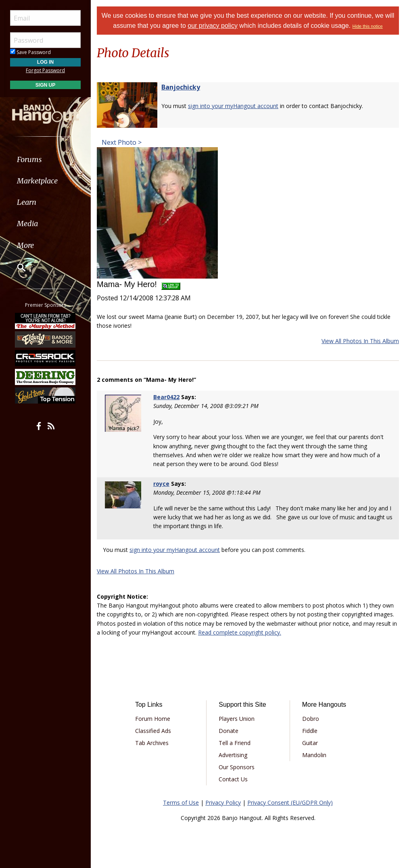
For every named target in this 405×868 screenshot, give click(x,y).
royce (161, 484)
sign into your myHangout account (233, 106)
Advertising (233, 755)
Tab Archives (152, 743)
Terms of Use (181, 802)
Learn (27, 202)
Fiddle (310, 731)
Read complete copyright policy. (240, 632)
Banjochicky (181, 87)
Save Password (30, 52)
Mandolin (314, 755)
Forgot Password (45, 70)
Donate (229, 731)
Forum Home (153, 719)
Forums (29, 159)
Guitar (310, 743)
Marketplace (37, 181)
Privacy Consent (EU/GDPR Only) (290, 802)
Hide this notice (368, 26)
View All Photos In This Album (360, 341)
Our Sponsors (237, 767)
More (25, 245)
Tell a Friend (235, 743)
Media (27, 224)
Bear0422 (166, 397)
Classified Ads (153, 731)
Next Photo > (121, 142)
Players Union (237, 719)
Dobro (311, 719)
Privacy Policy (223, 802)
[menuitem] (45, 159)
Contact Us (233, 779)
